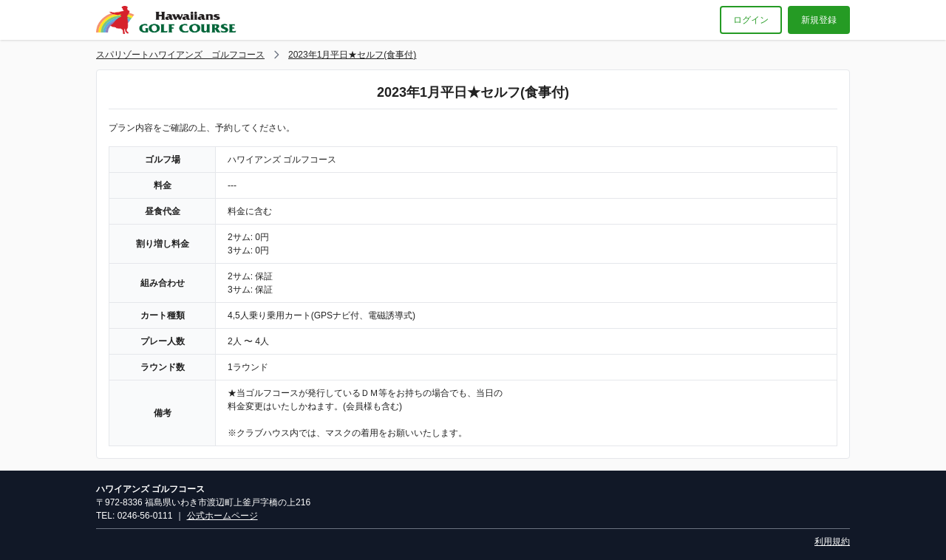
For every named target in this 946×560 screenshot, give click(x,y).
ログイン (751, 20)
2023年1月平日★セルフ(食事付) (352, 55)
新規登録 (819, 20)
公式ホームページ (222, 516)
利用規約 (832, 542)
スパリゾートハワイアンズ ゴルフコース (180, 55)
